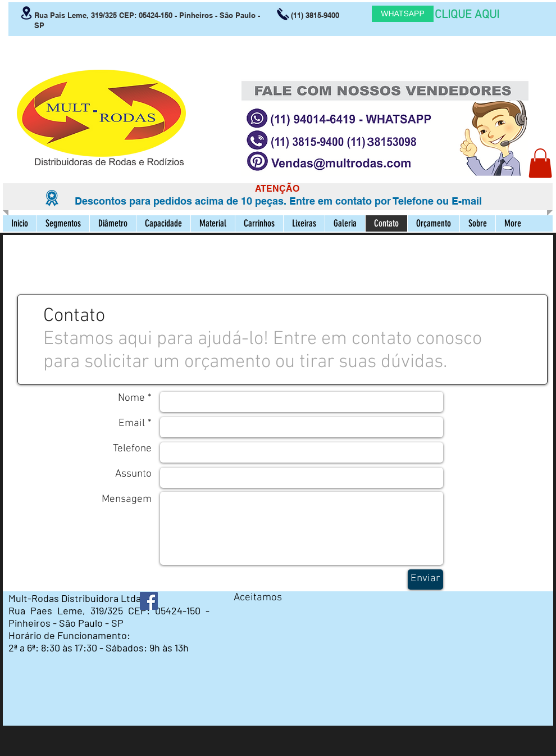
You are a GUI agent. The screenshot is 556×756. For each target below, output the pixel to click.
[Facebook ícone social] (149, 601)
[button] (540, 163)
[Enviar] (425, 580)
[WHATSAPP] (403, 14)
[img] (244, 617)
